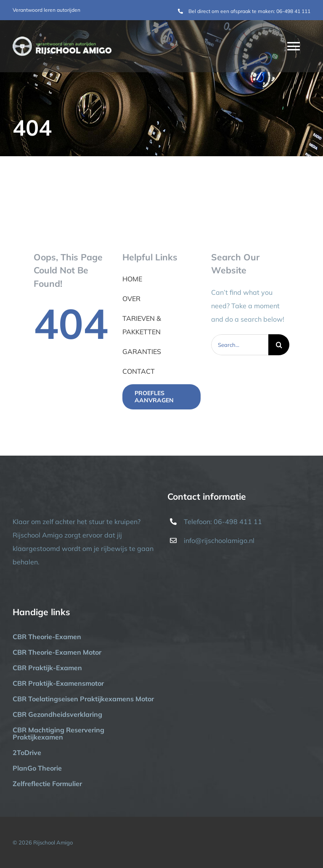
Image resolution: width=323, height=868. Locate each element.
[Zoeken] (279, 345)
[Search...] (240, 345)
